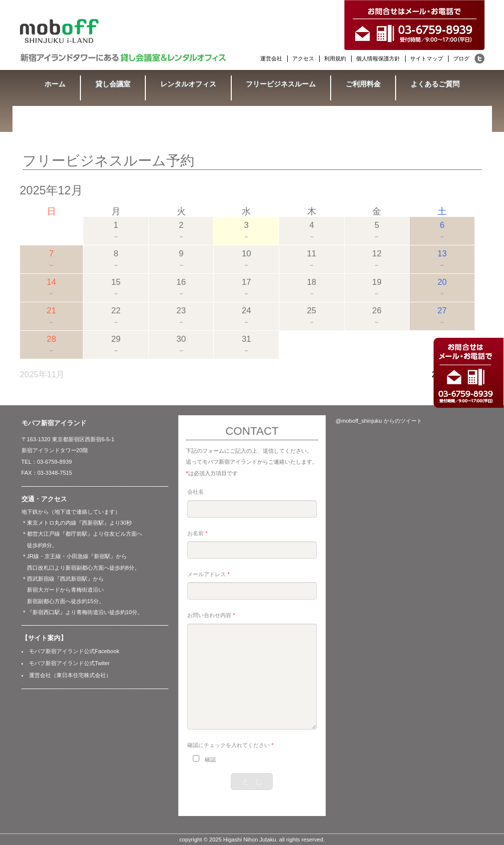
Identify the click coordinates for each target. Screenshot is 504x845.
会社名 (196, 492)
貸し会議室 (113, 84)
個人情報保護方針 (378, 58)
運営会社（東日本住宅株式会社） (70, 675)
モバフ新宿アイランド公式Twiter (69, 663)
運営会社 (271, 58)
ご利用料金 (363, 84)
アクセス (303, 58)
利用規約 (335, 58)
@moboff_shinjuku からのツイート (379, 421)
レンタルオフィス (188, 84)
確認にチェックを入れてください (230, 745)
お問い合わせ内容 (211, 615)
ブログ (461, 58)
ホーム (55, 84)
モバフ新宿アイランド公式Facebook (74, 651)
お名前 (197, 533)
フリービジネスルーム (281, 84)
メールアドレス (208, 574)
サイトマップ (427, 58)
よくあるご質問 (435, 84)
